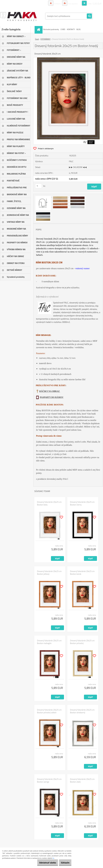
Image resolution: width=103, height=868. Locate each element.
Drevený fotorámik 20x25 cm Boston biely (49, 503)
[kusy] (38, 186)
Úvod (37, 39)
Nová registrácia (71, 3)
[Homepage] (39, 29)
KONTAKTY (71, 29)
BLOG (79, 29)
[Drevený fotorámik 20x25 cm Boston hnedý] (68, 58)
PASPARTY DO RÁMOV (52, 397)
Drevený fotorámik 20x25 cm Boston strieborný (82, 711)
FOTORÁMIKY (45, 39)
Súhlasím (64, 863)
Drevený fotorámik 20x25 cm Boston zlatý (82, 781)
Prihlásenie (53, 3)
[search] (89, 16)
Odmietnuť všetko (43, 863)
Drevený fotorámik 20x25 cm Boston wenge (49, 781)
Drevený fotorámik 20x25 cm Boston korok (82, 573)
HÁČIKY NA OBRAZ (50, 391)
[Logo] (18, 16)
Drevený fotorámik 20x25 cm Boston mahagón (49, 642)
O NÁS (63, 29)
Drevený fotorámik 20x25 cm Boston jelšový (49, 573)
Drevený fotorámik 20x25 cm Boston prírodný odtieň (49, 711)
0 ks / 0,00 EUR (94, 3)
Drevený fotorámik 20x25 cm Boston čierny (82, 503)
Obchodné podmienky (51, 29)
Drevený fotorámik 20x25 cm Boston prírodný (82, 642)
